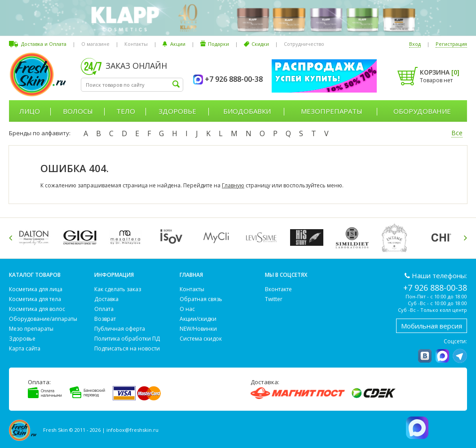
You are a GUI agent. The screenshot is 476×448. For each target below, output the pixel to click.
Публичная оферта (120, 329)
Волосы (78, 111)
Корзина (440, 72)
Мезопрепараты (332, 111)
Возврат (105, 319)
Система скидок (201, 339)
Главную (233, 185)
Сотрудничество (304, 44)
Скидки (260, 44)
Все (457, 133)
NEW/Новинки (198, 329)
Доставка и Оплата (44, 44)
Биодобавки (247, 111)
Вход (415, 44)
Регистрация (451, 44)
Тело (126, 111)
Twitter (274, 299)
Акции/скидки (198, 319)
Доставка (106, 299)
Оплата (104, 309)
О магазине (95, 44)
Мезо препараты (31, 329)
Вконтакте (278, 289)
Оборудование (422, 111)
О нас (187, 309)
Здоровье (177, 111)
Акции (178, 44)
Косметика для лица (36, 289)
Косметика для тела (35, 299)
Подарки (218, 44)
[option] (36, 237)
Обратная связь (201, 299)
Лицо (30, 111)
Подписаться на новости (127, 348)
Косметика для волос (37, 309)
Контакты (136, 44)
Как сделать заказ (118, 289)
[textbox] (132, 85)
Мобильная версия (432, 326)
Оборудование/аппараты (43, 319)
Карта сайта (25, 348)
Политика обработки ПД (127, 339)
